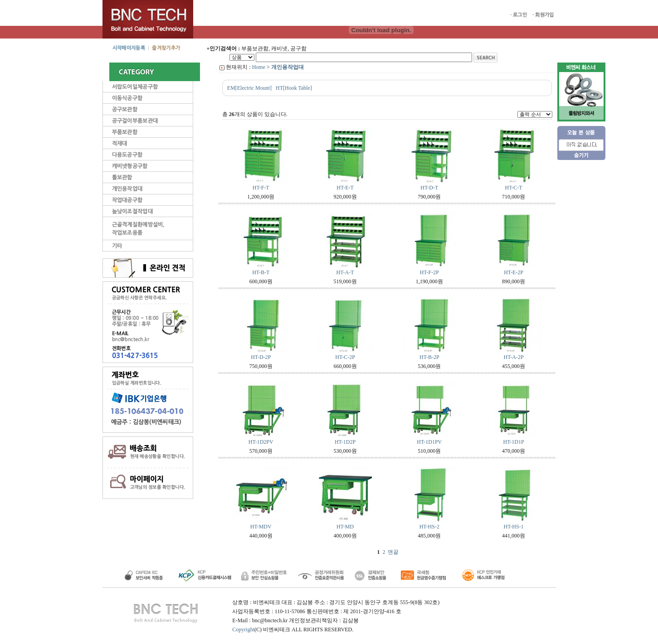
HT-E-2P (514, 272)
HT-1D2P (345, 442)
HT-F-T (261, 188)
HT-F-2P (429, 272)
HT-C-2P (345, 357)
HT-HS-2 (429, 527)
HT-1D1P (513, 442)
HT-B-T (261, 272)
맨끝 (393, 552)
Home (259, 67)
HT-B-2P (429, 357)
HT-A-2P (513, 357)
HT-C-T (513, 188)
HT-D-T (429, 188)
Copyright (243, 629)
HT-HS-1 (513, 527)
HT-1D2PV (261, 442)
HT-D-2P (261, 357)
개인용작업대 (288, 67)
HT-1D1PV (429, 442)
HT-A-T (345, 272)
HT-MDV (261, 527)
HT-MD (345, 527)
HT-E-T (345, 188)
